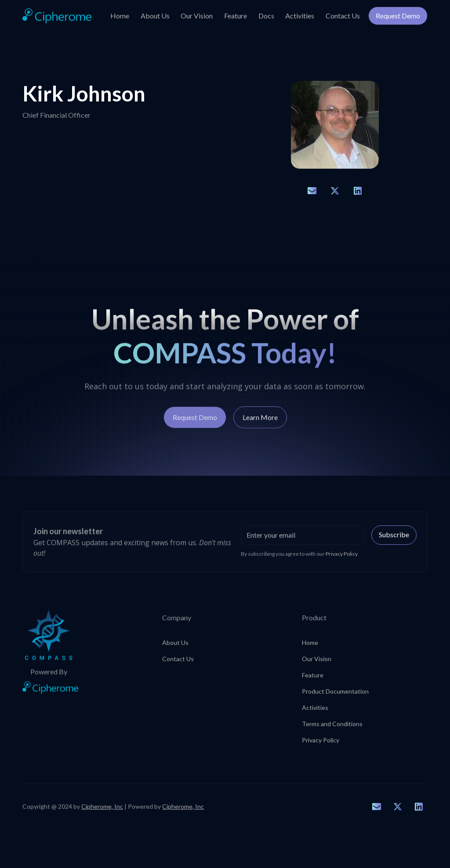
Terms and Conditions (332, 727)
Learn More (260, 422)
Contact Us (343, 16)
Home (120, 16)
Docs (266, 16)
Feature (236, 16)
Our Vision (197, 16)
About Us (155, 16)
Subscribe (394, 538)
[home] (57, 16)
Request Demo (398, 16)
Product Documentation (335, 695)
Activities (300, 16)
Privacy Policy (321, 743)
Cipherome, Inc (102, 810)
